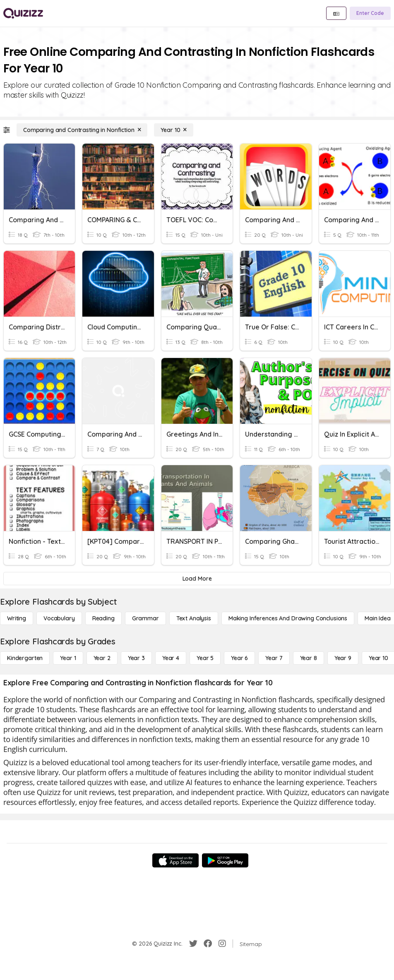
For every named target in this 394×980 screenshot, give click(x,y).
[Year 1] (68, 658)
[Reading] (103, 618)
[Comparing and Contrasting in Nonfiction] (82, 130)
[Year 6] (239, 658)
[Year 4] (171, 658)
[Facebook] (208, 944)
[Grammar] (145, 618)
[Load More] (197, 579)
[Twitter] (193, 944)
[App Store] (175, 860)
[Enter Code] (370, 13)
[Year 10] (174, 130)
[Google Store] (225, 860)
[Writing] (17, 618)
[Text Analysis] (194, 618)
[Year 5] (205, 658)
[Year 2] (102, 658)
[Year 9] (343, 658)
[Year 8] (309, 658)
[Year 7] (274, 658)
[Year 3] (136, 658)
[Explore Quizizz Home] (23, 13)
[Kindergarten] (25, 658)
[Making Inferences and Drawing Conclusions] (288, 618)
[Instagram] (222, 944)
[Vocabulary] (59, 618)
